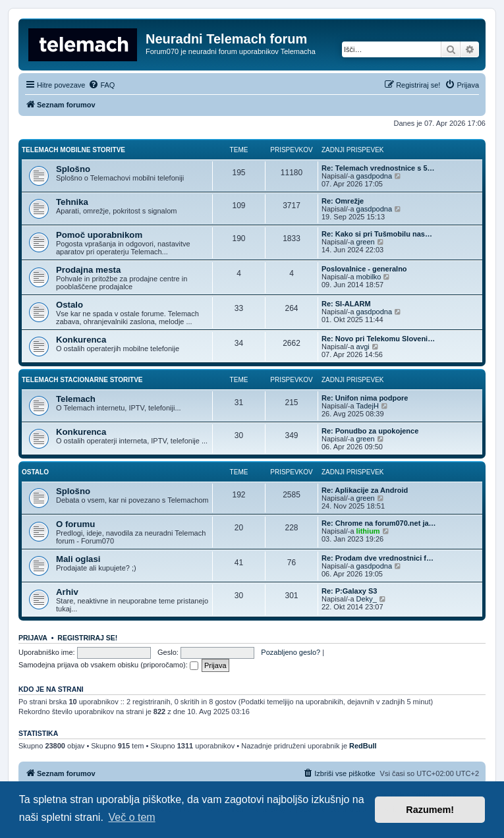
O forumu (75, 524)
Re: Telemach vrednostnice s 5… (378, 168)
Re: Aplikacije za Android (365, 490)
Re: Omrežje (343, 201)
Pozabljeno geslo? (291, 652)
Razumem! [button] (430, 810)
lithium (368, 531)
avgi (363, 347)
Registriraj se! (87, 638)
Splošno (73, 169)
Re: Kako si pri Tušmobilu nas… (377, 234)
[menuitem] (101, 85)
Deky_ (367, 599)
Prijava (33, 638)
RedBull (363, 746)
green (366, 242)
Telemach (76, 399)
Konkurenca (81, 340)
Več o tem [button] (132, 817)
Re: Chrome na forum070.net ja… (379, 523)
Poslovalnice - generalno (364, 269)
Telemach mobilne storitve (73, 150)
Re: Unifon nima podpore (365, 398)
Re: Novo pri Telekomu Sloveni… (378, 339)
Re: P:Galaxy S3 (349, 591)
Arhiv (67, 592)
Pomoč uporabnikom (99, 235)
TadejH (368, 406)
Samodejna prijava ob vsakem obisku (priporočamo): (108, 665)
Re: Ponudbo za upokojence (370, 431)
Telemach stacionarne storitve (82, 380)
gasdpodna (374, 176)
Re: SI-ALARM (346, 304)
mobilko (369, 277)
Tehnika (72, 202)
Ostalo (70, 305)
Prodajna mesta (88, 270)
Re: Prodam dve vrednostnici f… (378, 558)
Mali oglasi (78, 559)
